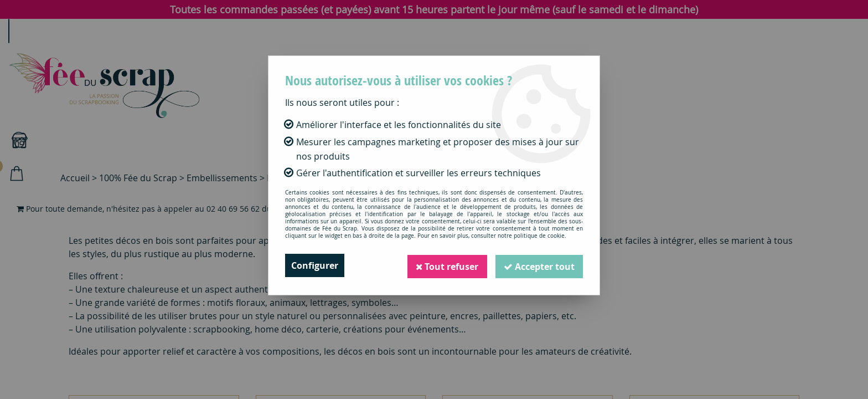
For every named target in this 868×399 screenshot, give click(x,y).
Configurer (315, 265)
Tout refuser (446, 265)
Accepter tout (539, 265)
